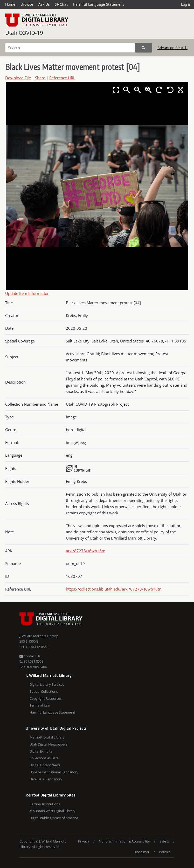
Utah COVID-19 (24, 33)
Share (40, 78)
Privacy (84, 841)
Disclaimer (141, 852)
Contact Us (30, 656)
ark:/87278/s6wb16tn (86, 551)
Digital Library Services (47, 684)
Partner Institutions (45, 804)
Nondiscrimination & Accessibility (124, 841)
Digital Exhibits (41, 751)
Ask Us (44, 4)
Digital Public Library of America (54, 818)
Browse (27, 4)
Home (10, 4)
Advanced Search (172, 48)
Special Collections (44, 691)
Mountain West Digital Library (53, 811)
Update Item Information (27, 293)
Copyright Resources (46, 698)
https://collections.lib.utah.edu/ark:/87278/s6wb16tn (114, 589)
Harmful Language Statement (98, 4)
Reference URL (62, 78)
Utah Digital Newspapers (48, 744)
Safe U (164, 841)
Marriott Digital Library (47, 737)
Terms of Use (40, 705)
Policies (165, 852)
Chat (61, 4)
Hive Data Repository (46, 779)
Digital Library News (45, 765)
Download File (18, 78)
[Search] (70, 48)
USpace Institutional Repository (54, 772)
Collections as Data (44, 758)
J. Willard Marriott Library (39, 636)
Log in (186, 4)
